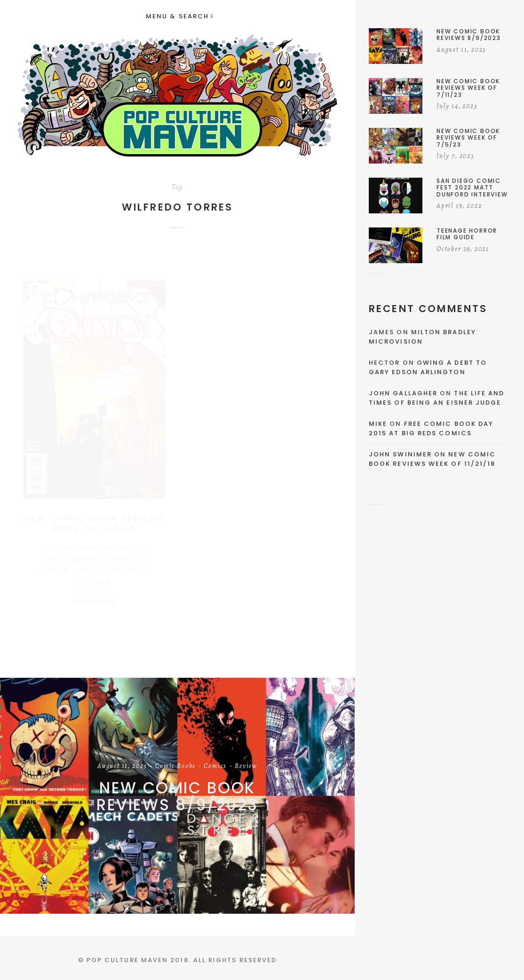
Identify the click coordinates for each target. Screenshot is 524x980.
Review (246, 767)
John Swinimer (400, 454)
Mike (378, 424)
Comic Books (175, 767)
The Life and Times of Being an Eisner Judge (437, 398)
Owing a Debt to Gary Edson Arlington (428, 367)
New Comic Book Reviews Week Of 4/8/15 (94, 514)
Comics (215, 767)
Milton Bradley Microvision (422, 337)
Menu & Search (179, 16)
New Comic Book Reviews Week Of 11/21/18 (432, 459)
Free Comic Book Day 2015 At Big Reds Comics (431, 428)
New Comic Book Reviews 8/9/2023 (177, 796)
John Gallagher (403, 393)
